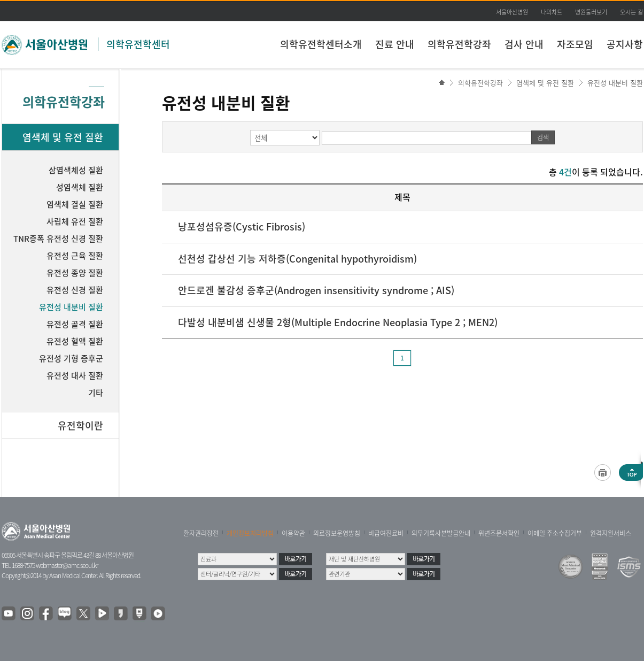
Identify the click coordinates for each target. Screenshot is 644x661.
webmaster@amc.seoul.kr (67, 565)
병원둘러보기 (591, 12)
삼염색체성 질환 (76, 170)
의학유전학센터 (138, 44)
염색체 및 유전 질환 (545, 83)
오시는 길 (631, 12)
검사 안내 (524, 44)
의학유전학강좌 (459, 44)
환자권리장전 (201, 533)
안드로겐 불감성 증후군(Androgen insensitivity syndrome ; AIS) (316, 290)
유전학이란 (80, 425)
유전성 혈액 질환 (75, 341)
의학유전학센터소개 (321, 44)
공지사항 (625, 44)
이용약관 (293, 533)
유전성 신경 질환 (75, 290)
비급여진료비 (386, 533)
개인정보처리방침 (250, 533)
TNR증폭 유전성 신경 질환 (58, 239)
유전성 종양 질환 (75, 273)
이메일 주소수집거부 (555, 533)
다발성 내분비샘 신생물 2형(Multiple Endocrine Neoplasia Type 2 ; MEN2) (338, 322)
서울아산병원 (512, 12)
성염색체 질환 (80, 187)
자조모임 (575, 44)
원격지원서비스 (611, 533)
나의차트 (552, 12)
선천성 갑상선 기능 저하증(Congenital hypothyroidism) (297, 259)
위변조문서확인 (499, 533)
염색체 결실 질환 (75, 204)
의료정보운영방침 (337, 533)
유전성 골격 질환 (75, 324)
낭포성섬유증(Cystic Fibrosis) (242, 226)
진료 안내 (395, 44)
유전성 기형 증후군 (71, 358)
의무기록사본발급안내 (441, 533)
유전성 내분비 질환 (615, 83)
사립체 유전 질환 (75, 221)
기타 (96, 393)
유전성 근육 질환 (75, 256)
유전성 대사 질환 (75, 375)
